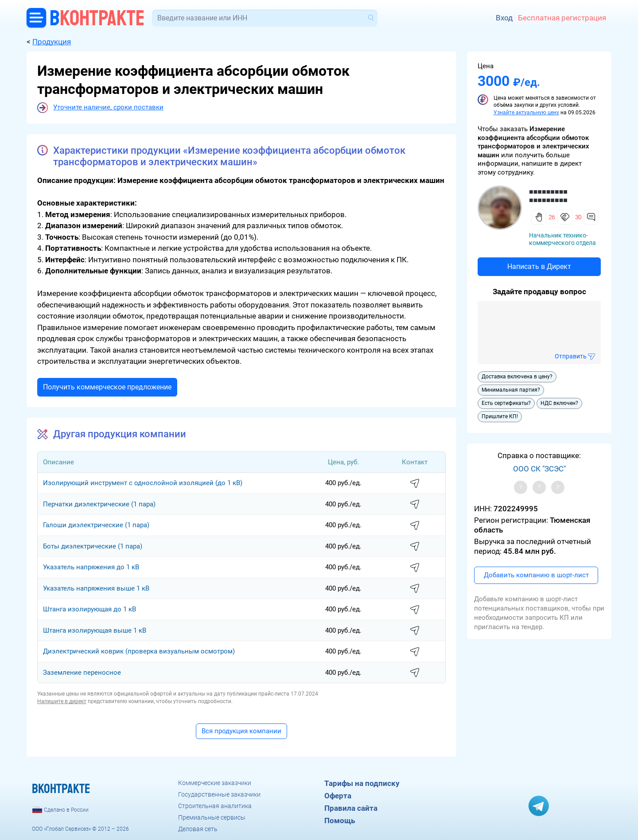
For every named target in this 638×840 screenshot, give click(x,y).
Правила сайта (351, 808)
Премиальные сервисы (212, 817)
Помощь (340, 821)
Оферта (338, 796)
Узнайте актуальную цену (526, 113)
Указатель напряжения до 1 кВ (91, 567)
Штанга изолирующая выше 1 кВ (95, 630)
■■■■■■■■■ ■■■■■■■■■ (548, 196)
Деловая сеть (198, 829)
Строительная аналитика (215, 806)
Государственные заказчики (219, 794)
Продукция (52, 42)
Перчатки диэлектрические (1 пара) (99, 504)
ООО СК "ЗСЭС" (539, 469)
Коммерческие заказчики (215, 783)
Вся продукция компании (241, 731)
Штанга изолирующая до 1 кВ (89, 609)
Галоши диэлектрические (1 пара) (96, 525)
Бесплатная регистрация (562, 18)
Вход (504, 18)
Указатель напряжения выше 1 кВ (96, 588)
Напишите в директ (62, 701)
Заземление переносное (82, 673)
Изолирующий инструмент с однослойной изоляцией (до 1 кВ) (143, 483)
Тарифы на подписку (362, 783)
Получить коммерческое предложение (107, 387)
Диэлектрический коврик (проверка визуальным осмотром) (139, 651)
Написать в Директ (539, 266)
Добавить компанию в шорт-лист (536, 575)
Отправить (571, 356)
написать (415, 484)
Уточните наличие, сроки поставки (108, 107)
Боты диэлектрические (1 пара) (93, 546)
